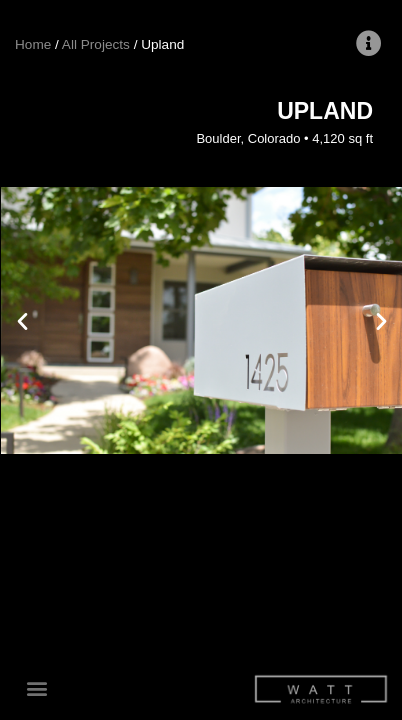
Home (33, 44)
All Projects (96, 44)
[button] (36, 688)
